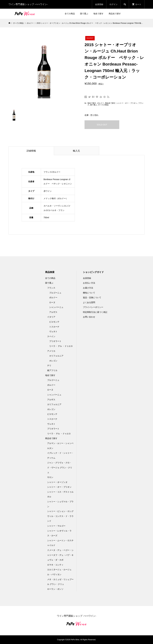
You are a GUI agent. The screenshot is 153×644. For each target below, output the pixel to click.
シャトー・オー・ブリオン (127, 103)
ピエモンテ (54, 322)
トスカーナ (54, 327)
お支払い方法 (89, 283)
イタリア (51, 317)
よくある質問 (89, 302)
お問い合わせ (89, 317)
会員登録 (99, 4)
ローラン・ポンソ (55, 589)
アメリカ (51, 351)
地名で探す (98, 14)
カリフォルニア (56, 356)
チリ (49, 365)
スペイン (51, 336)
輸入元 (76, 151)
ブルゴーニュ (55, 293)
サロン (50, 477)
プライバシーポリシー (93, 307)
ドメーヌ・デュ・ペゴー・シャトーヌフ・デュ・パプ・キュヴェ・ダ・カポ (60, 555)
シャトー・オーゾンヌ (57, 482)
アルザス (53, 312)
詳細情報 (31, 151)
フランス (51, 288)
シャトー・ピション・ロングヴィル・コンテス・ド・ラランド (60, 516)
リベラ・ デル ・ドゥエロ (61, 346)
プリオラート (55, 341)
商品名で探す (115, 14)
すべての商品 (103, 105)
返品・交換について (92, 297)
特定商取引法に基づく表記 (95, 312)
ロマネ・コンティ (55, 565)
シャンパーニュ (56, 307)
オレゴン (53, 361)
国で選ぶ (84, 14)
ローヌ (52, 302)
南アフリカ (52, 370)
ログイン (113, 4)
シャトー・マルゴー (56, 526)
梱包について (89, 293)
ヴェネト (53, 331)
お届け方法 (88, 288)
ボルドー (101, 103)
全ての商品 (70, 14)
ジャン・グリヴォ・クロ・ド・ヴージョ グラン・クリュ (60, 467)
